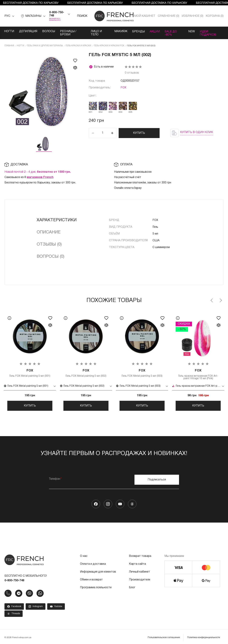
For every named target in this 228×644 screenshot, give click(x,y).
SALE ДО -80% (181, 31)
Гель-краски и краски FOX (109, 42)
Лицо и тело (104, 31)
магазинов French (40, 174)
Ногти (9, 31)
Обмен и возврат (91, 578)
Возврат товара (140, 555)
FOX (123, 84)
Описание (49, 229)
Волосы (50, 31)
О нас (84, 555)
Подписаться (157, 478)
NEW (200, 31)
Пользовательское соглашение (164, 636)
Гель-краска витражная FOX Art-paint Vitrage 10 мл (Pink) (198, 371)
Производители (140, 578)
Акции (160, 31)
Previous (212, 297)
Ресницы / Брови (75, 31)
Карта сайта (137, 562)
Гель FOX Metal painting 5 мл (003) (142, 370)
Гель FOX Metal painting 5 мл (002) (86, 370)
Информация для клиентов (98, 570)
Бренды (144, 31)
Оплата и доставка (93, 562)
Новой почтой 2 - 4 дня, (38, 169)
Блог (132, 586)
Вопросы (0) (50, 253)
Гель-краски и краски (78, 42)
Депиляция (29, 31)
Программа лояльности (96, 586)
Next (221, 297)
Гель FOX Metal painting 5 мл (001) (30, 370)
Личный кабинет (139, 570)
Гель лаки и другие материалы (45, 42)
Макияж (125, 31)
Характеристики (57, 217)
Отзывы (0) (49, 241)
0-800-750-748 (57, 14)
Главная (9, 42)
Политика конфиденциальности (204, 636)
